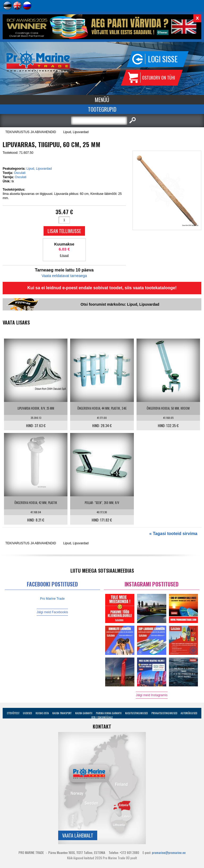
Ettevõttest (13, 713)
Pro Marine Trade (52, 599)
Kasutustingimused (136, 713)
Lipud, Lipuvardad (76, 132)
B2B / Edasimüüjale (102, 717)
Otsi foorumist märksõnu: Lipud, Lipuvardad (120, 304)
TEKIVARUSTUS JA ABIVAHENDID (31, 132)
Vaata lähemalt (78, 835)
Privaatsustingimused (164, 713)
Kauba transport (62, 713)
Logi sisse (163, 59)
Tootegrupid (102, 109)
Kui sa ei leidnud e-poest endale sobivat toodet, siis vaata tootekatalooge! (102, 288)
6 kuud (64, 255)
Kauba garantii (84, 713)
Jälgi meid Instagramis (152, 695)
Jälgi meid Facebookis (52, 612)
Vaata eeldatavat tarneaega (64, 276)
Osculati (20, 173)
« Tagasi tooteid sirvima (173, 534)
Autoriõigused (189, 713)
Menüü (102, 100)
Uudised (27, 713)
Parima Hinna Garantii (109, 713)
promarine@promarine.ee (169, 852)
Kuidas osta (42, 713)
